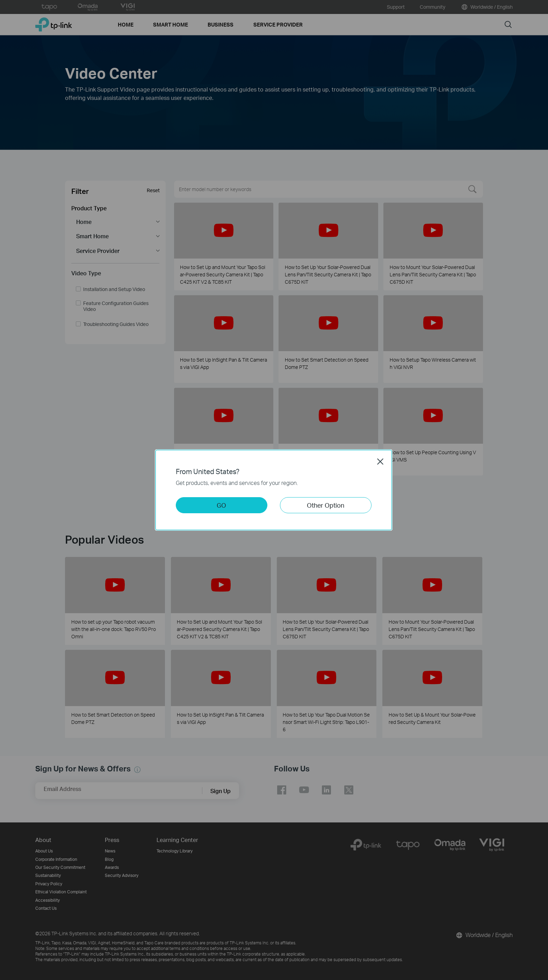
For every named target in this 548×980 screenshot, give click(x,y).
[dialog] (274, 490)
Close (380, 462)
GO (221, 505)
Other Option (326, 505)
